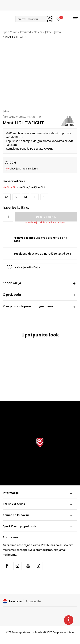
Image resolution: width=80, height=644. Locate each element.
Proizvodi (26, 32)
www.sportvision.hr (24, 632)
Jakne (48, 32)
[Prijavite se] (59, 19)
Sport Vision (10, 32)
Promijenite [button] (33, 601)
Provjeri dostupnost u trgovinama (39, 306)
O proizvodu (39, 295)
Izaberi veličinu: (14, 181)
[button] (34, 19)
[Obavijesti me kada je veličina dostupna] (35, 197)
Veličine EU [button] (10, 187)
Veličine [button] (23, 187)
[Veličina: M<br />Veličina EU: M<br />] (26, 197)
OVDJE (48, 149)
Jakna (57, 32)
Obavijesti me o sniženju (24, 169)
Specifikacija (39, 283)
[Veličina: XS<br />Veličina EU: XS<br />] (7, 197)
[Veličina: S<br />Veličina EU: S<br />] (16, 197)
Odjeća (38, 32)
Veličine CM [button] (38, 187)
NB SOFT (47, 632)
